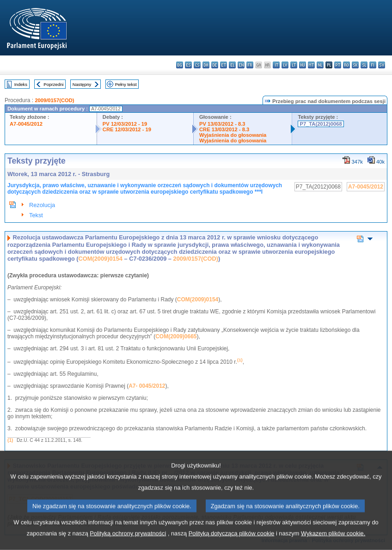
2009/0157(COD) (54, 100)
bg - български (180, 65)
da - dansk (206, 65)
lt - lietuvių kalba (294, 65)
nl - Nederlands (320, 65)
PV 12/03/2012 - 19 (125, 124)
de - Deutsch (215, 65)
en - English (241, 65)
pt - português (338, 65)
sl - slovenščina (364, 65)
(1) (10, 440)
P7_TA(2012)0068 (321, 124)
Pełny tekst (126, 84)
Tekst (36, 215)
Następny (82, 84)
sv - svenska (382, 65)
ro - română (346, 65)
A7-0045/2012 (26, 124)
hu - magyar (303, 65)
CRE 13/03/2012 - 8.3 (224, 129)
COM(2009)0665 (176, 336)
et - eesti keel (224, 65)
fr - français (250, 65)
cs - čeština (197, 65)
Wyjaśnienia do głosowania (233, 135)
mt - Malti (311, 65)
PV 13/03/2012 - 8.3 (222, 124)
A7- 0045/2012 (147, 386)
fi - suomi (373, 65)
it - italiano (276, 65)
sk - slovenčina (355, 65)
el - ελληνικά (232, 65)
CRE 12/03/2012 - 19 (127, 129)
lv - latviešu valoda (285, 65)
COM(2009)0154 (101, 259)
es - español (188, 65)
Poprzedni (53, 84)
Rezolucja (42, 205)
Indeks (21, 84)
